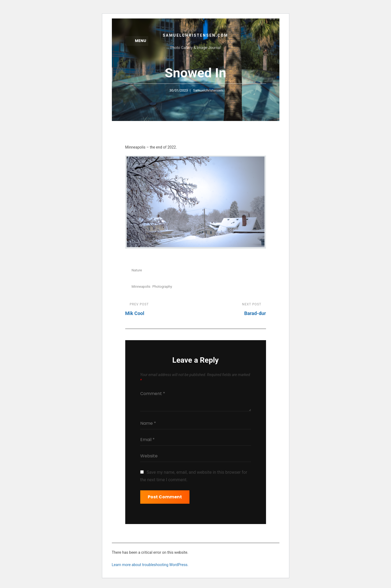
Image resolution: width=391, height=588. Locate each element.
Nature (137, 271)
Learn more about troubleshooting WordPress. (150, 565)
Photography (162, 287)
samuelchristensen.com (195, 35)
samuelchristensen (208, 91)
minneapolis (141, 287)
